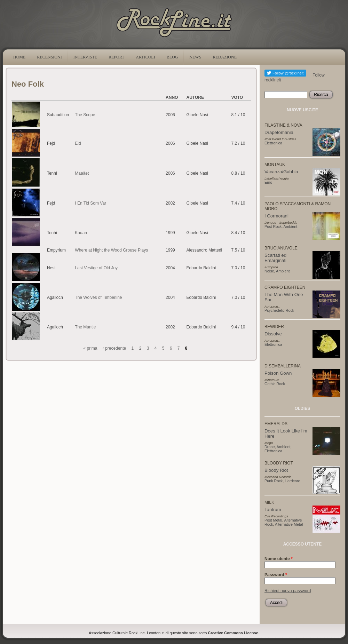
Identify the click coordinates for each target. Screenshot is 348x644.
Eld (78, 143)
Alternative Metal (289, 524)
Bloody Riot (276, 470)
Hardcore (292, 481)
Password (276, 575)
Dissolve (273, 334)
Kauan (81, 233)
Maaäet (82, 173)
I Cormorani (276, 216)
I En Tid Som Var (90, 203)
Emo (268, 182)
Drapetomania (279, 132)
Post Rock (273, 226)
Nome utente (279, 559)
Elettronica (273, 143)
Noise (269, 271)
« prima (90, 348)
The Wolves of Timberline (98, 297)
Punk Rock (274, 481)
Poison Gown (278, 373)
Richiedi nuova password (288, 591)
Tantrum (273, 510)
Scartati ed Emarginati (275, 258)
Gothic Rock (275, 384)
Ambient (291, 226)
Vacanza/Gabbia (281, 172)
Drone (270, 447)
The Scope (85, 115)
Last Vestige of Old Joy (96, 268)
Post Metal (273, 520)
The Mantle (85, 327)
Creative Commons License (233, 633)
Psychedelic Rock (279, 310)
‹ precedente (114, 348)
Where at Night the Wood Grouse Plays (111, 250)
